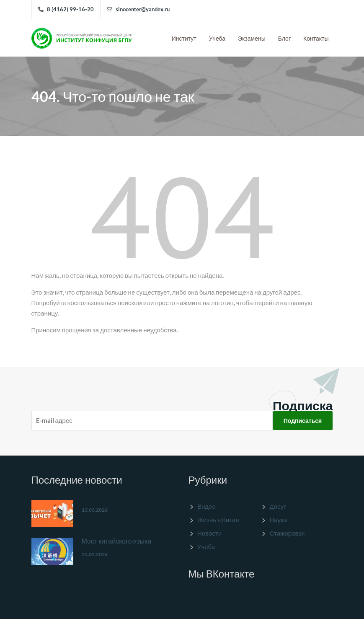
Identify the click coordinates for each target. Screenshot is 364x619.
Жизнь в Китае (218, 520)
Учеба (217, 38)
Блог (284, 38)
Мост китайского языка (117, 541)
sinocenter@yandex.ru (143, 9)
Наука (278, 520)
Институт (184, 38)
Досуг (278, 506)
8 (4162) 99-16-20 (70, 9)
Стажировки (287, 533)
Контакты (316, 38)
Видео (207, 506)
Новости (209, 533)
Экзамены (252, 38)
